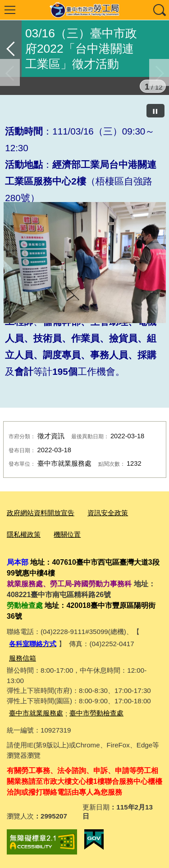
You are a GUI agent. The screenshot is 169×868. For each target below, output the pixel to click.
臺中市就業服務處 (36, 713)
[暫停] (155, 111)
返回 (11, 49)
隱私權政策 (24, 534)
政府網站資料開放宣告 (41, 513)
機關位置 (67, 534)
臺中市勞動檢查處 (96, 713)
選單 (10, 10)
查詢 (159, 10)
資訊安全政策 (108, 513)
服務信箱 (23, 658)
